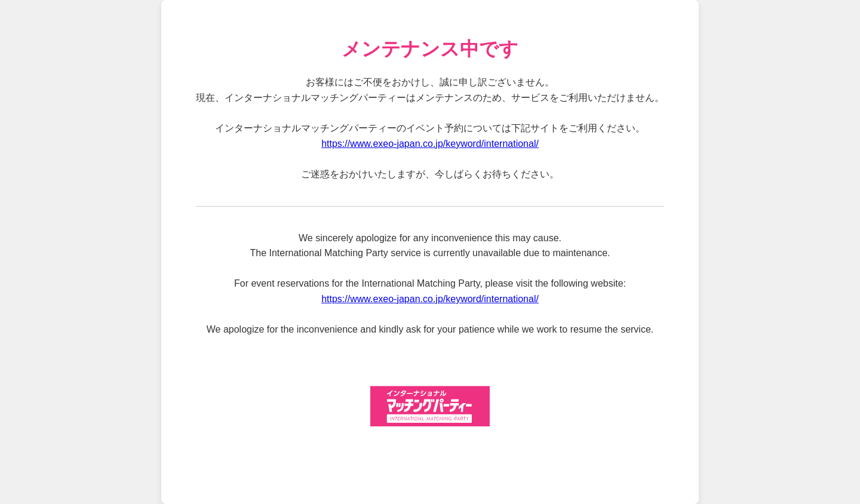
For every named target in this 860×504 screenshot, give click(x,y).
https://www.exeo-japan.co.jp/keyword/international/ (430, 144)
